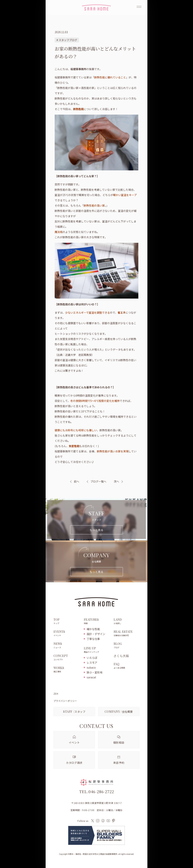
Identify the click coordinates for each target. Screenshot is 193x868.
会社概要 (119, 711)
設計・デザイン (96, 634)
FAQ (127, 666)
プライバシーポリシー (65, 701)
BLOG (127, 646)
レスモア (92, 663)
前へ (77, 481)
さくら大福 (121, 656)
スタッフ (74, 711)
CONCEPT (67, 658)
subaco (91, 667)
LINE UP (97, 650)
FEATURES (97, 621)
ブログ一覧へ (96, 481)
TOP (67, 621)
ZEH (56, 694)
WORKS (67, 670)
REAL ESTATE (127, 634)
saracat (91, 677)
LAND (127, 621)
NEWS (67, 646)
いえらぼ (92, 658)
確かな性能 (93, 629)
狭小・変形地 (95, 672)
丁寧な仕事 (93, 639)
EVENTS (67, 634)
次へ (116, 481)
